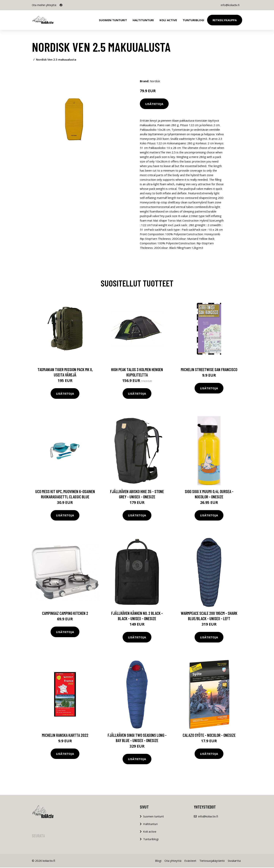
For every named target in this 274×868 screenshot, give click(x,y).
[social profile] (61, 5)
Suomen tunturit (113, 20)
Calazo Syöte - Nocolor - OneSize (209, 736)
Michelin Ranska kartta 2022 (65, 736)
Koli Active (168, 20)
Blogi (158, 861)
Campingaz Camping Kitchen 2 (65, 614)
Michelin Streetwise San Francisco (209, 370)
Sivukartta (234, 861)
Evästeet (190, 861)
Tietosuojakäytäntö (212, 861)
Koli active (150, 832)
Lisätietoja (154, 104)
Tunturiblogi (193, 20)
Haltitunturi (143, 20)
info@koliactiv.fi (230, 5)
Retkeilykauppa (225, 20)
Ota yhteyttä (173, 861)
